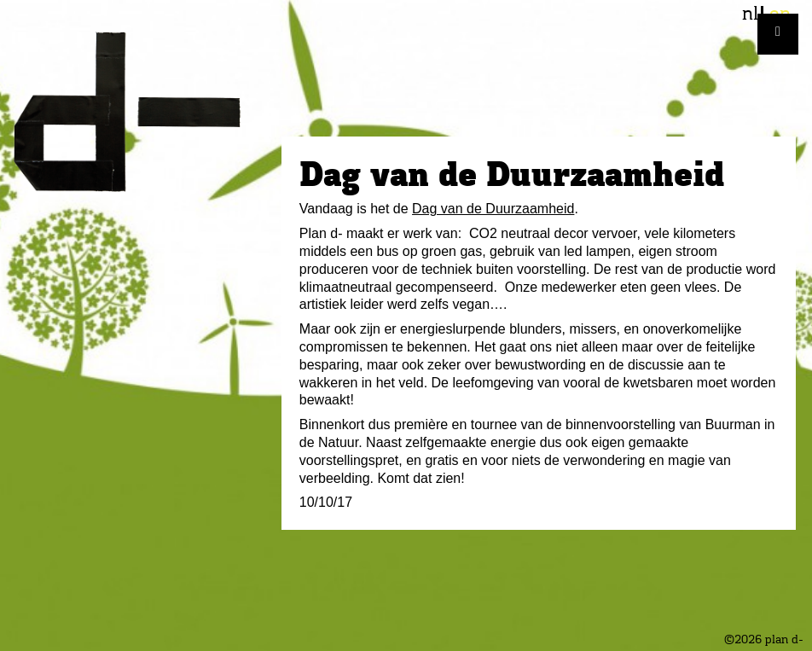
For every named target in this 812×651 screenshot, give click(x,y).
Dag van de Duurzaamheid (493, 209)
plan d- (141, 112)
